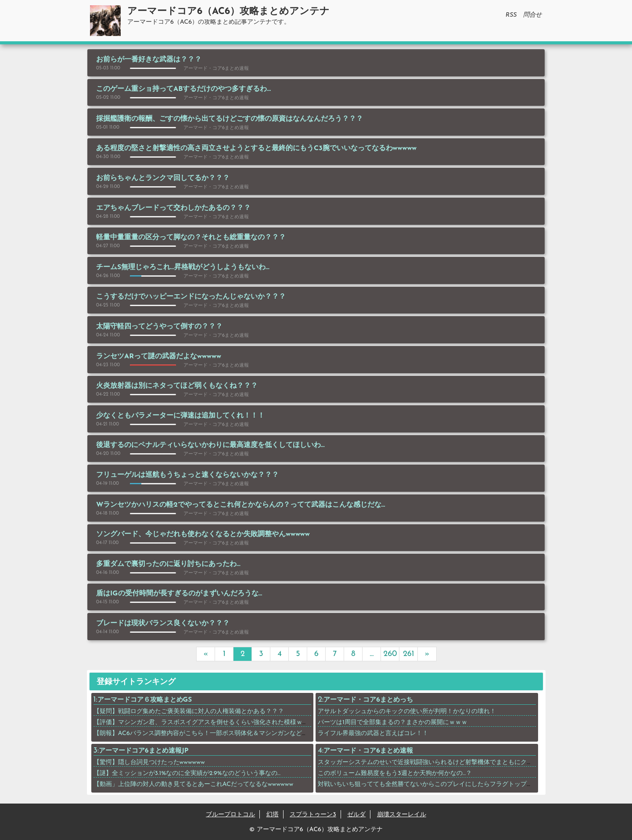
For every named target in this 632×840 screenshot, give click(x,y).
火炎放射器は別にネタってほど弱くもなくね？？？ (177, 386)
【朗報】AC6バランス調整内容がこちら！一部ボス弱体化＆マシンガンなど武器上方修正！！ (222, 734)
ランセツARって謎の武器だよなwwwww (159, 357)
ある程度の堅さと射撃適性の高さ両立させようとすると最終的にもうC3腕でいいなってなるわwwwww (256, 148)
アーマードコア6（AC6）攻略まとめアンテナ (228, 12)
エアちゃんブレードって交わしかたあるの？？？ (173, 208)
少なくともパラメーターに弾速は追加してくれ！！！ (180, 416)
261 (409, 654)
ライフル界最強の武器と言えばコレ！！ (373, 734)
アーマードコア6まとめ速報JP (144, 751)
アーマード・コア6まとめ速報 (368, 751)
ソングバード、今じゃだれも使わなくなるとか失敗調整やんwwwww (203, 534)
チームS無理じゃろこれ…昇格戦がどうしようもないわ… (183, 267)
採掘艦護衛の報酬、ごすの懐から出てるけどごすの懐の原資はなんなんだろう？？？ (230, 119)
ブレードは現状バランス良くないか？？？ (163, 624)
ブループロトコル (230, 815)
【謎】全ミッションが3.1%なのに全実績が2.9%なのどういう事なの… (187, 773)
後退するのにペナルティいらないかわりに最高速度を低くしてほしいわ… (210, 445)
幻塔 (273, 815)
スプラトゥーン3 (313, 815)
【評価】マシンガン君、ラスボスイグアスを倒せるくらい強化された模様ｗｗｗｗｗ (210, 723)
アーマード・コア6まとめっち (368, 700)
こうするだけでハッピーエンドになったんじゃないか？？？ (191, 297)
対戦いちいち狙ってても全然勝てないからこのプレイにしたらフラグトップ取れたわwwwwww (447, 784)
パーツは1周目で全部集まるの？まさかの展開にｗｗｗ (393, 723)
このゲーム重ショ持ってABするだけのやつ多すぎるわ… (183, 89)
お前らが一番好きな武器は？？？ (149, 60)
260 (390, 654)
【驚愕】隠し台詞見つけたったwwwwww (149, 762)
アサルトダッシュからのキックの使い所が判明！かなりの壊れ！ (407, 712)
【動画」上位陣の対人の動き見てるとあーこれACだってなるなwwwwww (194, 784)
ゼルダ (356, 815)
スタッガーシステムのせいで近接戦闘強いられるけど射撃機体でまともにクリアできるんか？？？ (453, 762)
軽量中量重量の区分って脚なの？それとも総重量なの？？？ (191, 238)
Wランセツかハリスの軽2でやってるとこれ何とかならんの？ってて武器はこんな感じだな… (241, 505)
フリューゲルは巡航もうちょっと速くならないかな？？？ (187, 475)
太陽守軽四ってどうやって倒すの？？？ (159, 327)
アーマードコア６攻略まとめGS (145, 700)
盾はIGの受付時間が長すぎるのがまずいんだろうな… (179, 594)
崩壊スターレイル (402, 815)
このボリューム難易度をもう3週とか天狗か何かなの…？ (395, 773)
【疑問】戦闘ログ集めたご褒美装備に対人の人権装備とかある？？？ (189, 712)
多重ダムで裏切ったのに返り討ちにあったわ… (168, 564)
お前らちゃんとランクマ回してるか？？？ (163, 178)
